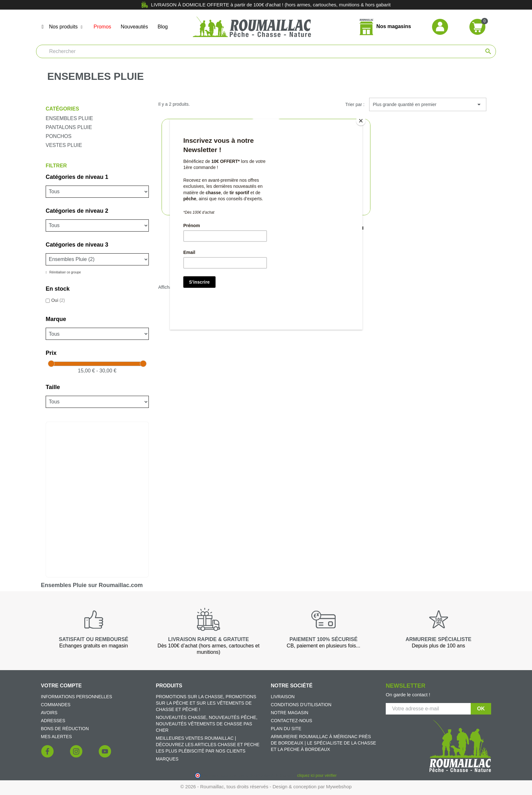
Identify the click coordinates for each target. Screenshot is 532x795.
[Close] (361, 121)
